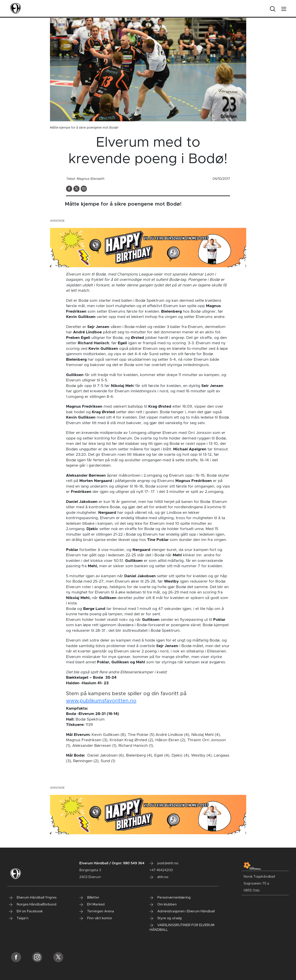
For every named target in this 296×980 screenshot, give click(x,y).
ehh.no (159, 877)
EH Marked (92, 905)
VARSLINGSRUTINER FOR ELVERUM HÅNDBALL (182, 927)
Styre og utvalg (166, 918)
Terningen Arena (97, 911)
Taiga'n (19, 918)
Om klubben (163, 905)
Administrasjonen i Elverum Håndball (182, 911)
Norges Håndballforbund (33, 905)
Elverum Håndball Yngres (33, 898)
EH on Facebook (26, 911)
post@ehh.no (164, 863)
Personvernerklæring (170, 898)
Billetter (89, 898)
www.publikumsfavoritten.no (101, 701)
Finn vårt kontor (96, 918)
